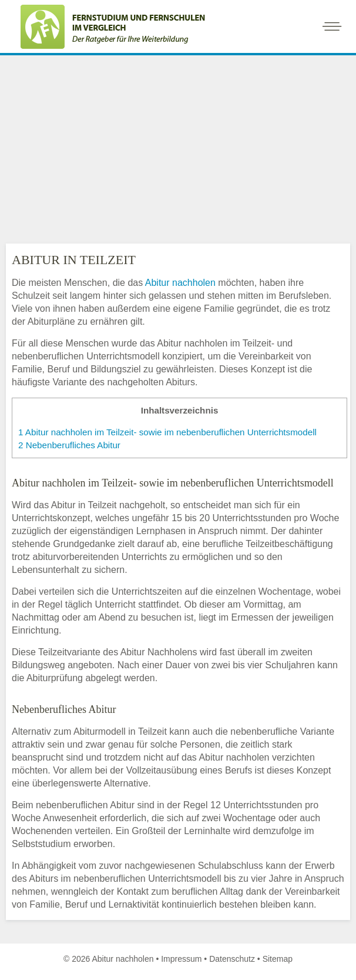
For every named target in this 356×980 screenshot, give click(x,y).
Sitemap (278, 959)
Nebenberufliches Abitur (69, 445)
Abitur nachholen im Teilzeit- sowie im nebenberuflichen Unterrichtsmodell (167, 432)
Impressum (181, 959)
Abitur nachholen (180, 283)
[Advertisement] (178, 146)
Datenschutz (232, 959)
